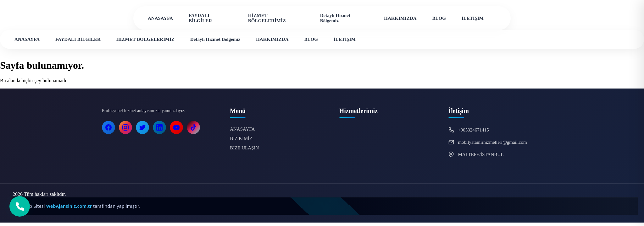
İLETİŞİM (473, 18)
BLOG (439, 18)
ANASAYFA (160, 18)
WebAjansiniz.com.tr (70, 206)
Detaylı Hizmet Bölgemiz (335, 18)
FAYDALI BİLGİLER (200, 18)
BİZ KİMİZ (241, 138)
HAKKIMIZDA (400, 18)
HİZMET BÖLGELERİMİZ (267, 18)
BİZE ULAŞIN (244, 148)
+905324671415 (473, 130)
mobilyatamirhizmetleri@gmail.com (492, 142)
